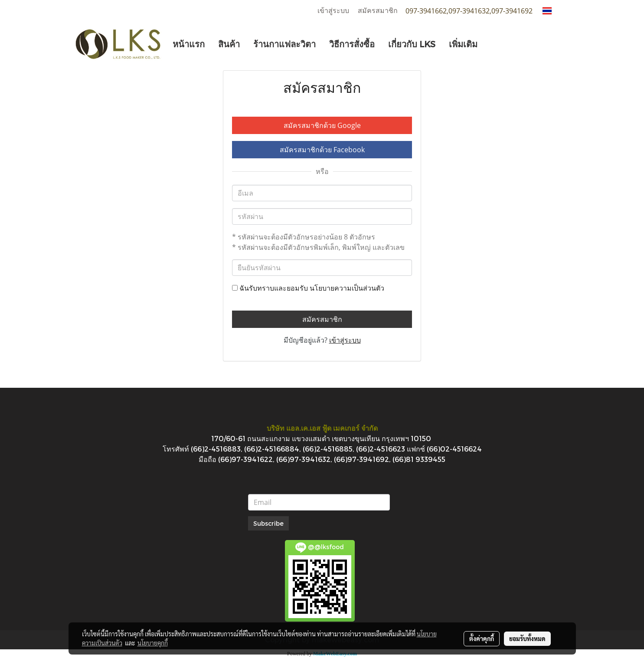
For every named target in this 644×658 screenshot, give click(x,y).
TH (552, 11)
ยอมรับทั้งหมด (527, 638)
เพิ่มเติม (463, 44)
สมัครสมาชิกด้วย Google (322, 125)
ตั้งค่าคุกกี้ (482, 638)
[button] (492, 44)
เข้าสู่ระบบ (333, 11)
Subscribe (268, 523)
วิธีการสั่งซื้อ (352, 44)
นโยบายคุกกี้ (153, 643)
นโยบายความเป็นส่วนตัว (347, 288)
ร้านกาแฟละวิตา (284, 44)
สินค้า (229, 44)
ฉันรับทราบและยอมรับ (308, 288)
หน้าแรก (189, 44)
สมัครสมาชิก (378, 11)
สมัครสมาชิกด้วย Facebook (322, 150)
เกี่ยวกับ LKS (412, 44)
